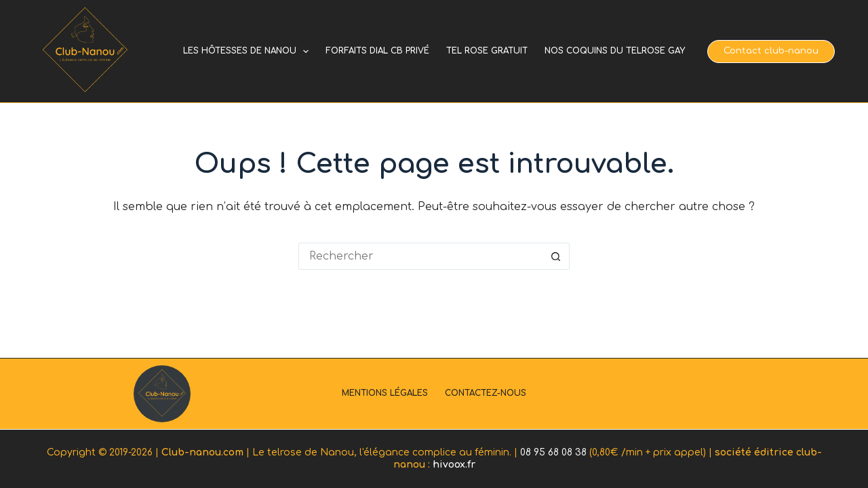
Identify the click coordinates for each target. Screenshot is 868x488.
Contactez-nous (486, 393)
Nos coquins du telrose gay (615, 51)
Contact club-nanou (771, 51)
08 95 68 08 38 (553, 452)
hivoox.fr (454, 465)
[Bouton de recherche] (556, 256)
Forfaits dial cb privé (377, 51)
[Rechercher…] (420, 256)
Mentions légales (385, 393)
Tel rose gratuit (487, 51)
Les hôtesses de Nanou (249, 52)
